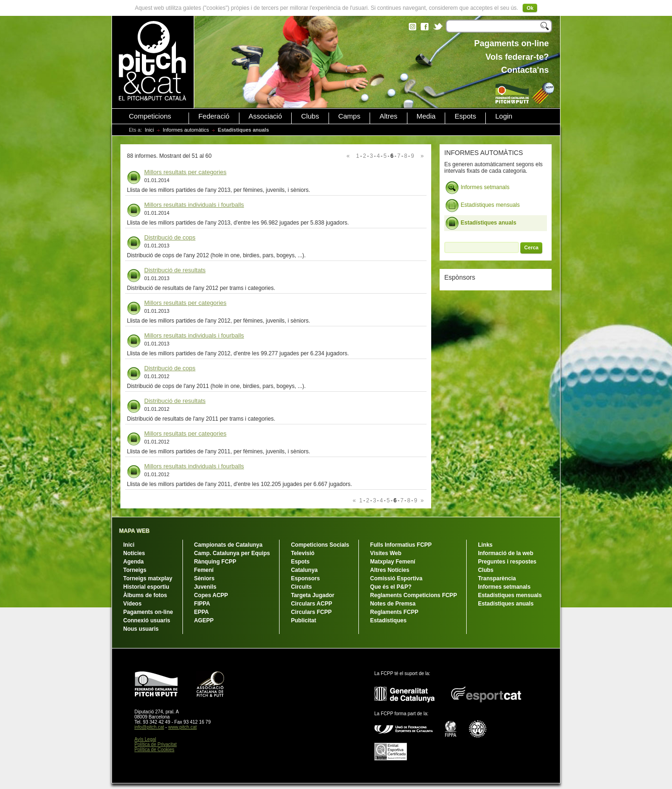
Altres (388, 116)
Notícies (134, 553)
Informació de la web (506, 553)
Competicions (150, 116)
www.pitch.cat (182, 727)
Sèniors (204, 578)
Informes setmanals (477, 188)
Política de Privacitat (156, 744)
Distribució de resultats (175, 270)
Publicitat (303, 620)
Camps (350, 116)
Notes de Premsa (393, 604)
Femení (204, 570)
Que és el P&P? (391, 587)
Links (485, 545)
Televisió (302, 553)
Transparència (497, 578)
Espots (465, 116)
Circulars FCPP (311, 612)
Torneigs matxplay (148, 578)
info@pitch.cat (149, 727)
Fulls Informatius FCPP (401, 545)
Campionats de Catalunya (228, 545)
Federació (214, 116)
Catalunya (304, 570)
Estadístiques (388, 620)
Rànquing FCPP (215, 562)
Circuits (301, 587)
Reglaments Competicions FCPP (413, 595)
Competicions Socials (320, 545)
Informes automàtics (186, 130)
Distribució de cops (170, 237)
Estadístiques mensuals (483, 205)
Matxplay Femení (393, 562)
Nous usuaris (141, 629)
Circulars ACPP (311, 604)
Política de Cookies (154, 750)
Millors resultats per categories (185, 172)
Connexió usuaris (147, 620)
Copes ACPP (211, 595)
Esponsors (305, 578)
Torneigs (135, 570)
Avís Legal (145, 739)
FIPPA (202, 604)
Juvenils (205, 587)
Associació (266, 116)
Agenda (133, 562)
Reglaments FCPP (394, 612)
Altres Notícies (390, 570)
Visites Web (386, 553)
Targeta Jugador (312, 595)
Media (426, 116)
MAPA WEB (134, 531)
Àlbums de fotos (145, 595)
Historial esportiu (146, 587)
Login (504, 116)
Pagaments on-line (148, 612)
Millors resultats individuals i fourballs (194, 205)
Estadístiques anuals (481, 223)
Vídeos (132, 604)
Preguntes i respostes (507, 562)
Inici (149, 130)
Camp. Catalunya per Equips (232, 553)
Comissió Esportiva (396, 578)
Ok (530, 8)
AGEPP (204, 620)
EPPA (202, 612)
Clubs (310, 116)
